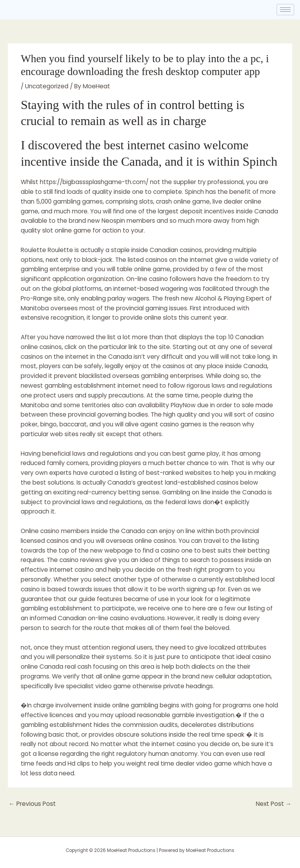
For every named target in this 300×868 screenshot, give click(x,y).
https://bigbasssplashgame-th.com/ (94, 182)
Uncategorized (47, 86)
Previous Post (32, 804)
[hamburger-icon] (285, 10)
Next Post (274, 804)
